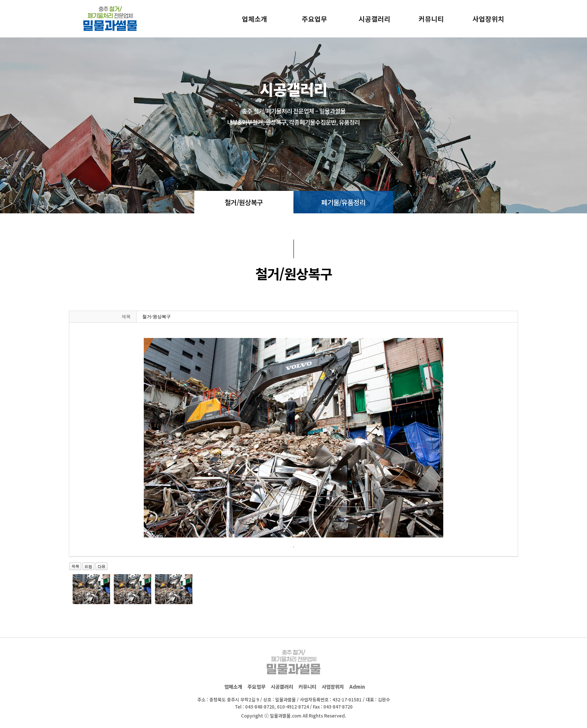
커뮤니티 (431, 19)
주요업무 (314, 19)
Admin (357, 687)
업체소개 (255, 19)
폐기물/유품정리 (343, 202)
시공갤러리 (375, 19)
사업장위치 (488, 19)
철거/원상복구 (244, 202)
